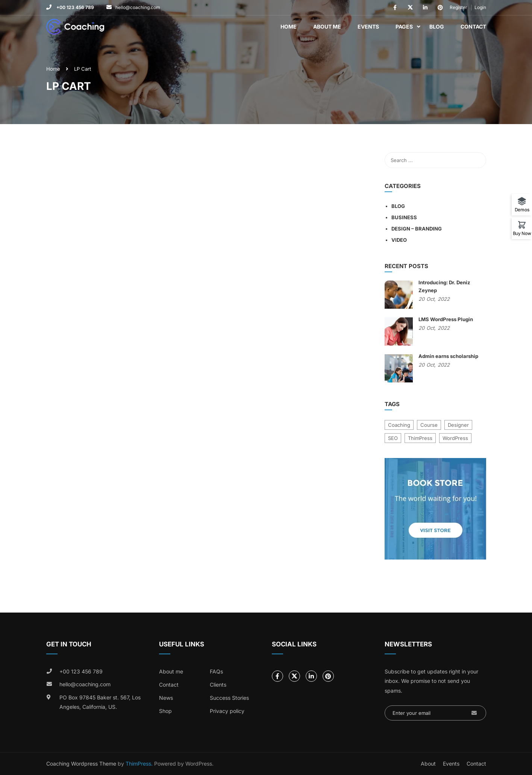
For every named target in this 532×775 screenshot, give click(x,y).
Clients (218, 685)
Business (404, 217)
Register (458, 7)
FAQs (216, 671)
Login (480, 7)
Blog (437, 27)
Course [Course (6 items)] (429, 425)
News (166, 698)
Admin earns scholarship (448, 356)
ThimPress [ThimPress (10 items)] (420, 438)
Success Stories (229, 698)
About (428, 764)
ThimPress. (139, 764)
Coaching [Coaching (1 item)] (399, 425)
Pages (404, 27)
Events (368, 27)
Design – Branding (417, 229)
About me (171, 671)
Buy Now (522, 233)
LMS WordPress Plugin (446, 319)
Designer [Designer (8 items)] (458, 425)
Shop (165, 711)
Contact (473, 27)
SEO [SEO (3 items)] (393, 438)
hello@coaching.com (138, 7)
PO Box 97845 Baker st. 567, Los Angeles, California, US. (100, 702)
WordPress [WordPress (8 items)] (455, 438)
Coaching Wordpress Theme (81, 764)
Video (399, 240)
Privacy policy (227, 711)
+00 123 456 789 (75, 7)
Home (289, 27)
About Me (327, 27)
